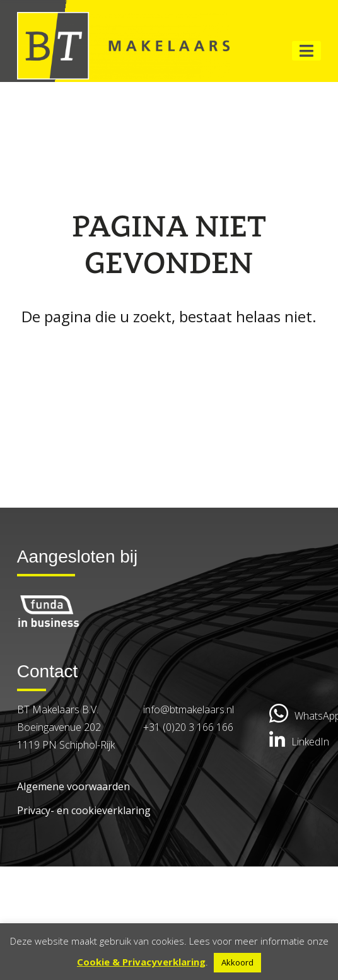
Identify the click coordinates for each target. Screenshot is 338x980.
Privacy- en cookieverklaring (84, 810)
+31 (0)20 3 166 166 (188, 727)
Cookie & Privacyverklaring (141, 962)
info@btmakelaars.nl (189, 709)
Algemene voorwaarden (73, 786)
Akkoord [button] (237, 962)
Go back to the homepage (169, 351)
